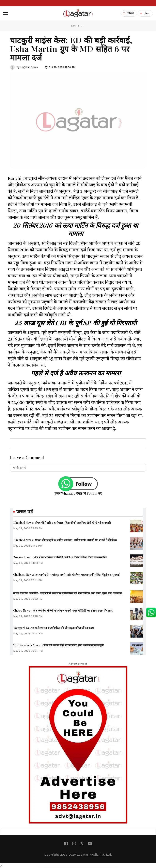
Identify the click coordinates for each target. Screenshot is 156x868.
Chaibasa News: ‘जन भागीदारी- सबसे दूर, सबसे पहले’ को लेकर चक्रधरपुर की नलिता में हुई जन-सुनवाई (66, 575)
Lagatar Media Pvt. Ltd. (94, 855)
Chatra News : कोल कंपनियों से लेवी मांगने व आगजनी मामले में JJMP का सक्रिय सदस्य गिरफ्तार (63, 610)
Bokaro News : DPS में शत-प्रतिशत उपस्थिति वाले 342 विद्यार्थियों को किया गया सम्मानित (60, 557)
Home (75, 26)
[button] (6, 13)
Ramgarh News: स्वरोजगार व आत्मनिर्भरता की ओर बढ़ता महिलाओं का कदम (53, 628)
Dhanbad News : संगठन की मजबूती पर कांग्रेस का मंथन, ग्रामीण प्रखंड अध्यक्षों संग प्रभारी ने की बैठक (65, 540)
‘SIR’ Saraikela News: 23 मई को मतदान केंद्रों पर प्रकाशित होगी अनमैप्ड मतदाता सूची (58, 645)
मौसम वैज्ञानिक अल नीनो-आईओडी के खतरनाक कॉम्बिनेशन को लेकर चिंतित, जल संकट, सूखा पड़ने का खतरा (68, 593)
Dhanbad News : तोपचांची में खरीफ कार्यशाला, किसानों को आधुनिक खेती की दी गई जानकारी (62, 523)
